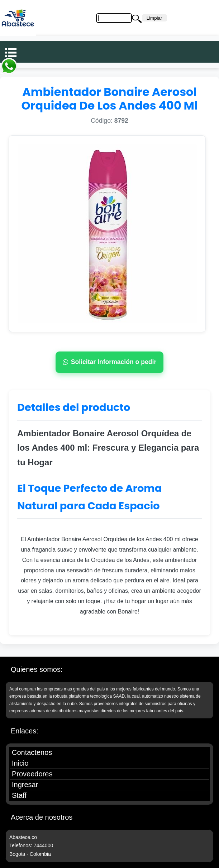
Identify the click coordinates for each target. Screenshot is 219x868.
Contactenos (32, 752)
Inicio (20, 763)
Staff (19, 795)
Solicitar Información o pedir (110, 362)
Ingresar (25, 785)
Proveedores (32, 774)
